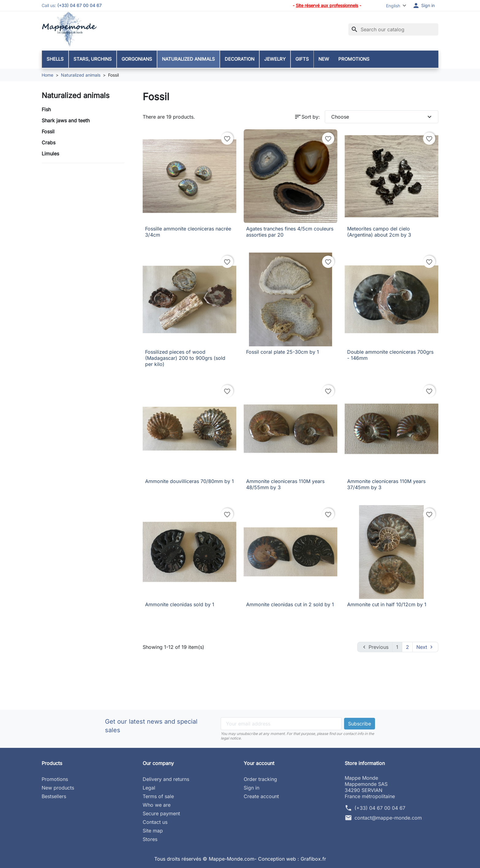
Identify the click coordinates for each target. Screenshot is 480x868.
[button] (424, 6)
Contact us (155, 822)
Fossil (48, 131)
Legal (149, 788)
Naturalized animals (76, 95)
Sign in (251, 788)
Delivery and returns (166, 779)
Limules (50, 154)
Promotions (55, 779)
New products (58, 788)
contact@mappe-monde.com (388, 818)
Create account (261, 796)
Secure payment (161, 813)
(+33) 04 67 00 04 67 (380, 808)
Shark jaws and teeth (66, 120)
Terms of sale (158, 796)
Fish (46, 109)
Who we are (157, 805)
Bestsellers (54, 796)
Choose (382, 117)
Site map (153, 831)
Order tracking (260, 779)
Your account (259, 763)
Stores (150, 839)
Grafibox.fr (313, 859)
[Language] (394, 6)
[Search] (393, 29)
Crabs (49, 143)
